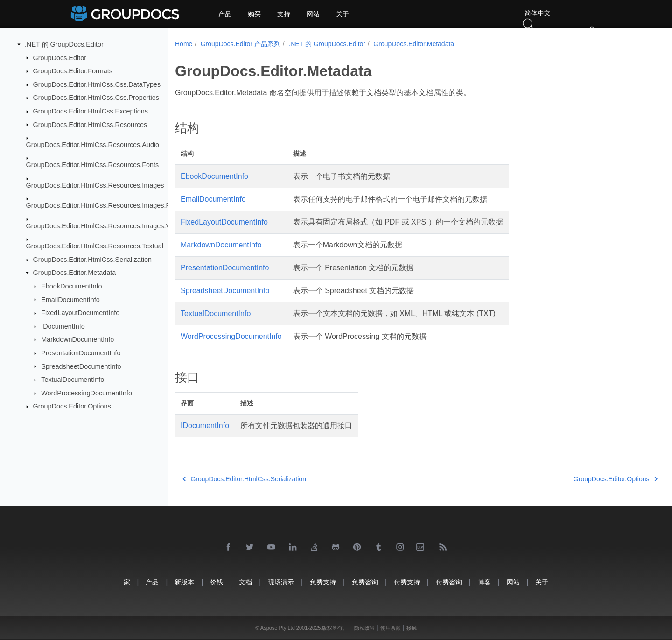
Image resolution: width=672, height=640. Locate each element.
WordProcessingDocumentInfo (87, 393)
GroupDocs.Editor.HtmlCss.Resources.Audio (93, 145)
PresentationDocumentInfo (81, 353)
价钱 (217, 582)
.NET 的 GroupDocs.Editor (64, 44)
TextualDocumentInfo (73, 380)
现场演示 (281, 582)
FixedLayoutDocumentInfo (80, 313)
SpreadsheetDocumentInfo (81, 366)
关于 (343, 14)
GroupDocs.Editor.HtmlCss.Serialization (92, 260)
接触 (412, 628)
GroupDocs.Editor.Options (72, 406)
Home (184, 44)
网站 (313, 14)
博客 (484, 582)
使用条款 (391, 628)
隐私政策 (364, 628)
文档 (245, 582)
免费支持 (323, 582)
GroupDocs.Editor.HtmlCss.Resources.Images (95, 185)
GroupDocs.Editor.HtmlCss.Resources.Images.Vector (106, 225)
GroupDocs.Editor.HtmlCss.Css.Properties (96, 98)
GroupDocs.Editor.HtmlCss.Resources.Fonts (93, 165)
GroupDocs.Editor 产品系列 (241, 44)
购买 (254, 14)
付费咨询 (449, 582)
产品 (225, 14)
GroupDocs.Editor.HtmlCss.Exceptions (91, 111)
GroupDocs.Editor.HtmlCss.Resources (90, 124)
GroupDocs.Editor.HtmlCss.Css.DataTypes (97, 84)
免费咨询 (365, 582)
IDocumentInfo (63, 326)
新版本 (184, 582)
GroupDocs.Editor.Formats (73, 71)
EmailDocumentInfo (70, 299)
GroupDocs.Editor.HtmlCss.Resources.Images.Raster (106, 205)
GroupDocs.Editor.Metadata (75, 273)
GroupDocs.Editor (60, 57)
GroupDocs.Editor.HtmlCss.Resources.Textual (95, 246)
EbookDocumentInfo (71, 286)
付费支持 (407, 582)
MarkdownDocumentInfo (77, 339)
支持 (284, 14)
